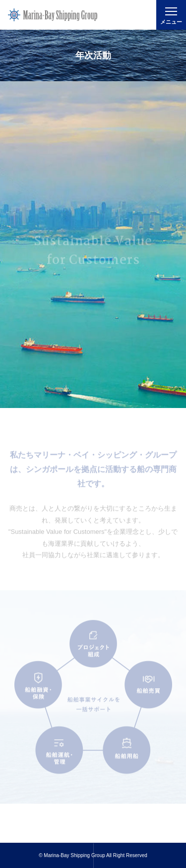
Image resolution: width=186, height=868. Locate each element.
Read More (93, 835)
